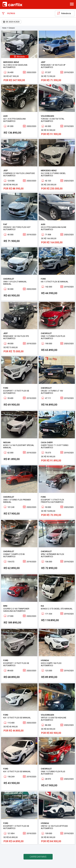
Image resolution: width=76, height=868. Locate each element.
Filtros (9, 13)
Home (4, 28)
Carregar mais (38, 857)
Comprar (12, 28)
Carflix (12, 4)
